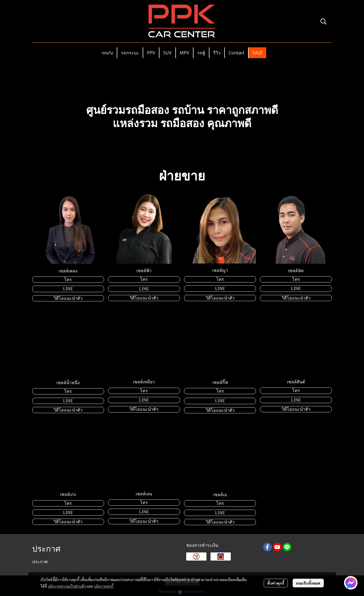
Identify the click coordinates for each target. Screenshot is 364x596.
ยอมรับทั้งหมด (308, 583)
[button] (323, 21)
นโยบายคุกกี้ (104, 586)
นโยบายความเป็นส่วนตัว (67, 586)
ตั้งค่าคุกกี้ (276, 583)
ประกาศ (40, 562)
